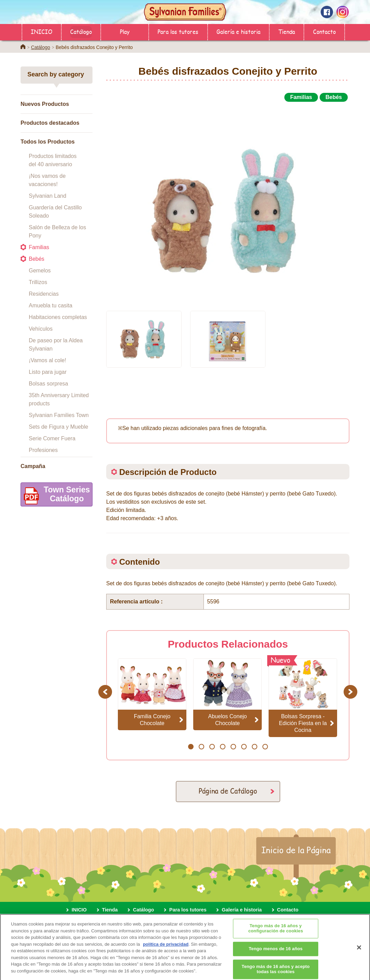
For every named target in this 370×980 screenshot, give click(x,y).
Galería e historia (238, 31)
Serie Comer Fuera (52, 438)
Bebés (36, 259)
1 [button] (191, 747)
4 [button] (223, 747)
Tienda (287, 31)
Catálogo (81, 31)
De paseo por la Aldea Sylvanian (56, 345)
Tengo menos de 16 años (276, 954)
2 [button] (201, 747)
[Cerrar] (359, 953)
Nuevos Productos (45, 104)
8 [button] (265, 747)
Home (23, 47)
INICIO (42, 31)
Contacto (324, 31)
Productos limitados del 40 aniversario (53, 160)
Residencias (44, 294)
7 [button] (254, 747)
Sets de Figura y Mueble (58, 427)
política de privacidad (166, 949)
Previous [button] (106, 692)
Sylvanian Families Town (59, 415)
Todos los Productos (48, 142)
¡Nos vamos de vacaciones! (47, 180)
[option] (228, 203)
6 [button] (244, 747)
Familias (39, 247)
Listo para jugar (48, 372)
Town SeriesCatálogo (55, 496)
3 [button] (212, 747)
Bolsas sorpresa (48, 384)
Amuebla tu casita (51, 305)
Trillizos (38, 282)
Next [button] (351, 692)
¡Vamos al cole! (47, 360)
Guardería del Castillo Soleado (55, 212)
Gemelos (40, 271)
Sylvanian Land (47, 196)
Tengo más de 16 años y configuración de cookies (276, 934)
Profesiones (43, 450)
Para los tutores (178, 31)
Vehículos (41, 329)
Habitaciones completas (58, 317)
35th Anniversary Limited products (59, 399)
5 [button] (233, 747)
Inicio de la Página (296, 850)
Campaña (33, 466)
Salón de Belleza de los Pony (57, 231)
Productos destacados (50, 123)
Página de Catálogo (228, 791)
